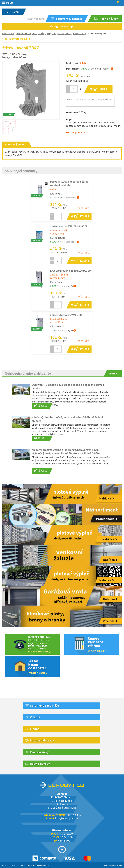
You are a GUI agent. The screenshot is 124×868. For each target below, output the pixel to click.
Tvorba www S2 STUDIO (112, 865)
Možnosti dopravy (42, 740)
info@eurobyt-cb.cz (67, 818)
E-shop (35, 729)
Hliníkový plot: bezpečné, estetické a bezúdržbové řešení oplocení (67, 419)
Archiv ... (114, 373)
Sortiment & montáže (45, 705)
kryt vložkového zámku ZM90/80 (70, 271)
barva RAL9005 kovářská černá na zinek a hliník (69, 183)
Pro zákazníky (39, 752)
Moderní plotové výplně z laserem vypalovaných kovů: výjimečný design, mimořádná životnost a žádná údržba (66, 452)
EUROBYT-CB (8, 33)
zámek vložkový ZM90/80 (66, 315)
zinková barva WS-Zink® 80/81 (69, 226)
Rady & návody (40, 764)
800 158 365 (74, 815)
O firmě (35, 717)
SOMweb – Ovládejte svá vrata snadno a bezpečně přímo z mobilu (68, 387)
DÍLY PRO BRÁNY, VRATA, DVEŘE (30, 33)
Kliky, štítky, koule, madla (59, 33)
